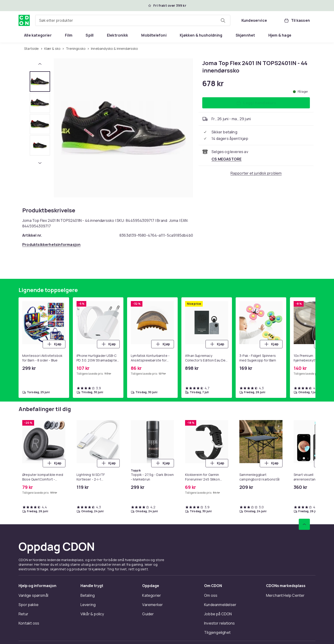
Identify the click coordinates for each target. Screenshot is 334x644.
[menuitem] (38, 35)
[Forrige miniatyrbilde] (40, 64)
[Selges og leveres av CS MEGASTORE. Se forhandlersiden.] (226, 159)
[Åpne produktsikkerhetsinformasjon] (51, 245)
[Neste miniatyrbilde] (40, 163)
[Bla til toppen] (304, 524)
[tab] (40, 82)
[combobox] (133, 20)
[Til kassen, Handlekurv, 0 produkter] (297, 20)
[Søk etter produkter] (223, 20)
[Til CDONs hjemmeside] (24, 20)
